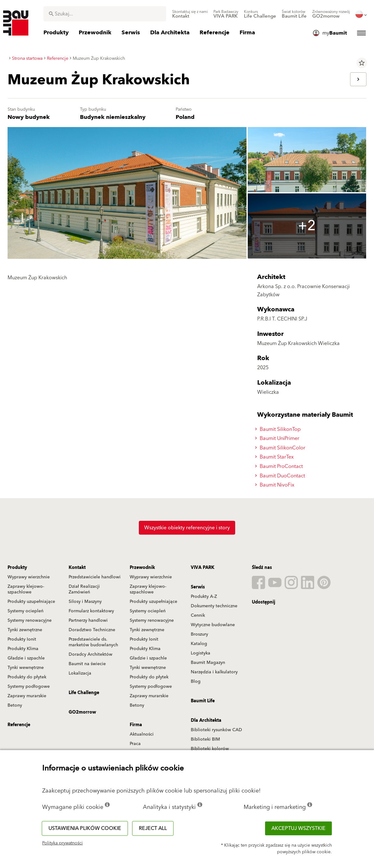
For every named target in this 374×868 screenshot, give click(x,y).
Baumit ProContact (280, 466)
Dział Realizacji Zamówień (84, 589)
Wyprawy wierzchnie (29, 577)
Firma (136, 725)
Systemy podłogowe (29, 687)
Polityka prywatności (62, 843)
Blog (196, 682)
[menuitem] (190, 14)
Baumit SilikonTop (279, 429)
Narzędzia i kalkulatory (214, 672)
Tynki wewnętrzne (26, 668)
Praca (135, 744)
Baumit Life (203, 701)
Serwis (198, 587)
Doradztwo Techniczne (92, 630)
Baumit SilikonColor (281, 448)
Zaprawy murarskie (27, 696)
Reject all (153, 828)
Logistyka (201, 653)
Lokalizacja (80, 673)
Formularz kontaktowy (91, 611)
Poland (185, 117)
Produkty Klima (23, 649)
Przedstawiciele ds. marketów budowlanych (93, 642)
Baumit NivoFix (276, 485)
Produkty (17, 568)
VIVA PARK (203, 568)
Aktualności (142, 734)
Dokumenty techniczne (214, 606)
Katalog (199, 644)
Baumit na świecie (87, 664)
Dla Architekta (206, 721)
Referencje (19, 725)
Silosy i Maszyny (85, 602)
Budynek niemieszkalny (113, 117)
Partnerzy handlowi (88, 620)
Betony (15, 705)
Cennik (198, 615)
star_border (362, 63)
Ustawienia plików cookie (85, 828)
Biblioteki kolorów (210, 749)
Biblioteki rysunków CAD (216, 730)
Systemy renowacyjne (30, 620)
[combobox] (105, 14)
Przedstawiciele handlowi (95, 577)
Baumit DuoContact (281, 476)
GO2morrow (82, 712)
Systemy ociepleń (25, 611)
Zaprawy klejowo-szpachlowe (26, 589)
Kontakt (77, 568)
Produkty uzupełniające (31, 602)
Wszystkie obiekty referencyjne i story (187, 528)
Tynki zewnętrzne (25, 630)
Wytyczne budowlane (213, 625)
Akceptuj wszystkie (298, 828)
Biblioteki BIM (205, 739)
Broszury (199, 634)
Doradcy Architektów (91, 654)
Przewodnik (142, 568)
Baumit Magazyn (208, 663)
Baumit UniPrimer (278, 438)
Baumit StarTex (275, 457)
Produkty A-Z (204, 597)
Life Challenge (84, 693)
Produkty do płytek (27, 677)
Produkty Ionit (22, 639)
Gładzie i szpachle (26, 658)
